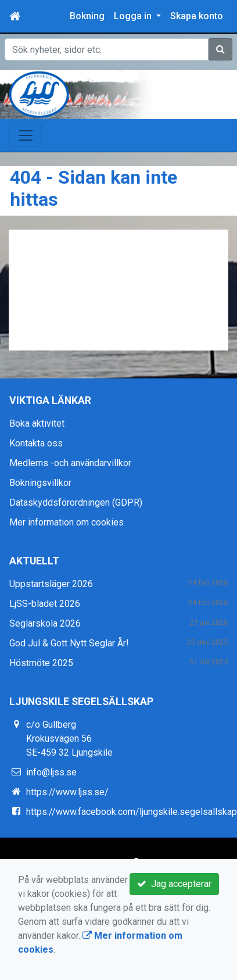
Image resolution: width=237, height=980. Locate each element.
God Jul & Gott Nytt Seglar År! (69, 643)
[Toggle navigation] (26, 135)
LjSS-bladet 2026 (45, 604)
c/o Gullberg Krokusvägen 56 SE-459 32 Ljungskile (69, 738)
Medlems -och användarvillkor (70, 463)
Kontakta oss (36, 443)
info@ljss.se (51, 772)
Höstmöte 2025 (41, 663)
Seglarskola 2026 (45, 623)
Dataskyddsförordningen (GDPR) (76, 502)
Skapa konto (197, 16)
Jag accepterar (174, 884)
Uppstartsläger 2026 (51, 584)
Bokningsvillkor (40, 483)
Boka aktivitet (37, 423)
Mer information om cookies (67, 522)
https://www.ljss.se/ (67, 792)
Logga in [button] (134, 16)
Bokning (87, 16)
